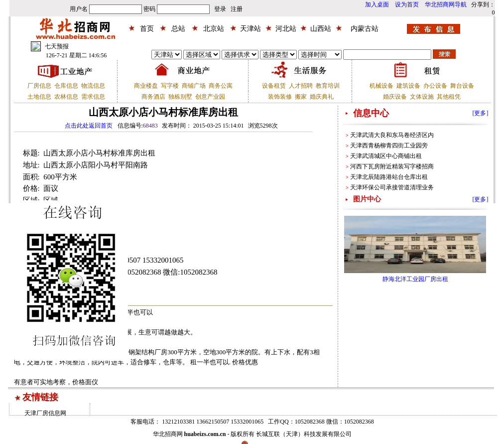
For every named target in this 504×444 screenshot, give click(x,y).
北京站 (214, 29)
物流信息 (93, 86)
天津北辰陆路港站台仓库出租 (389, 177)
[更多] (481, 113)
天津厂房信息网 (45, 413)
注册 (237, 9)
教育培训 (328, 86)
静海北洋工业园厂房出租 (415, 279)
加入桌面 (377, 4)
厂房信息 (39, 86)
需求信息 (93, 97)
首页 (147, 29)
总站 (178, 29)
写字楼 (170, 86)
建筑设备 (408, 86)
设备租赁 (274, 86)
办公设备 (435, 86)
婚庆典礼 (322, 97)
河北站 (286, 29)
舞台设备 (462, 86)
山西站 (321, 29)
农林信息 (66, 97)
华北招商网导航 (446, 4)
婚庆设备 (395, 97)
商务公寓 (221, 86)
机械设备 (381, 86)
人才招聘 (301, 86)
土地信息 (39, 97)
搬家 (301, 97)
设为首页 (407, 4)
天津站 (251, 29)
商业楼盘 (146, 86)
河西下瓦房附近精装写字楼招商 (392, 166)
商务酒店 (153, 97)
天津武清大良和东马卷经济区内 (392, 135)
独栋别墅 (180, 97)
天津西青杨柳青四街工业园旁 (389, 146)
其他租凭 (449, 97)
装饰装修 (280, 97)
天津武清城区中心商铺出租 (386, 156)
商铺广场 (194, 86)
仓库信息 (66, 86)
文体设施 (422, 97)
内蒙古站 (365, 29)
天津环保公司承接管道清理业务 (392, 187)
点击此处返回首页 (89, 126)
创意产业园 (210, 97)
